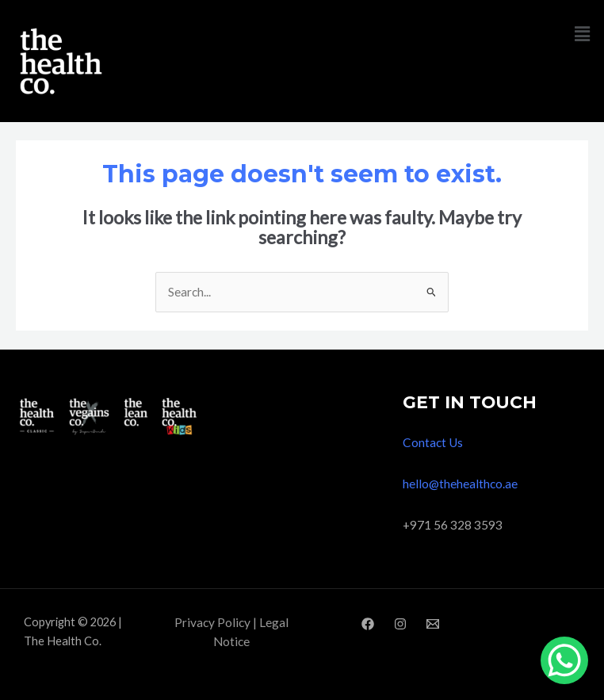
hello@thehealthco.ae (460, 484)
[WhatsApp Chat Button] (564, 660)
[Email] (433, 624)
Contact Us (433, 442)
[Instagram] (400, 624)
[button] (583, 34)
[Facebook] (368, 624)
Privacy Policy (212, 622)
